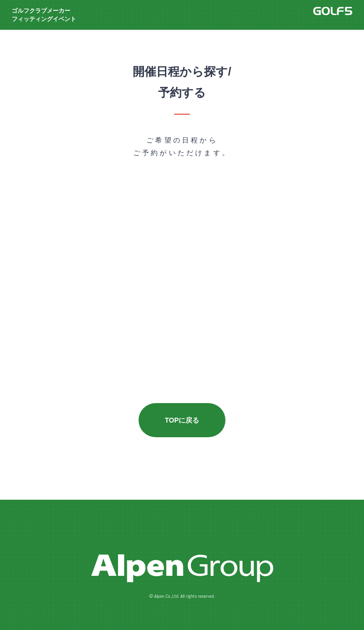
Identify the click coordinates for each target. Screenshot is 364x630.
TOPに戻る (182, 420)
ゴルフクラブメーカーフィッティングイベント (44, 15)
